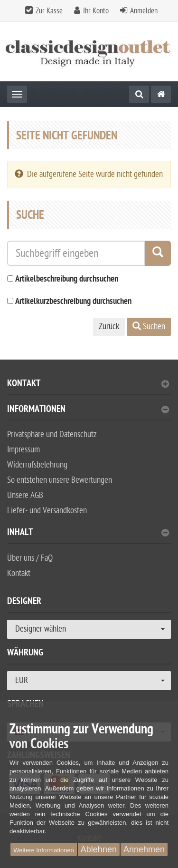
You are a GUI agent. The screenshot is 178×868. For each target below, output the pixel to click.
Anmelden (144, 11)
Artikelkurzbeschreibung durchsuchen (73, 302)
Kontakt (88, 385)
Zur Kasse (49, 11)
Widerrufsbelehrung (37, 465)
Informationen (88, 410)
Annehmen (144, 849)
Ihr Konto (96, 11)
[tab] (89, 387)
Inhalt (88, 533)
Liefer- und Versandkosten (47, 511)
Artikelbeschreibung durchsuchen (67, 279)
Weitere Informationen (44, 850)
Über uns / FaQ (30, 558)
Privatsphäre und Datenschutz (52, 434)
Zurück (109, 327)
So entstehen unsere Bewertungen (60, 480)
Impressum (23, 450)
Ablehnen (99, 849)
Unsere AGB (25, 495)
